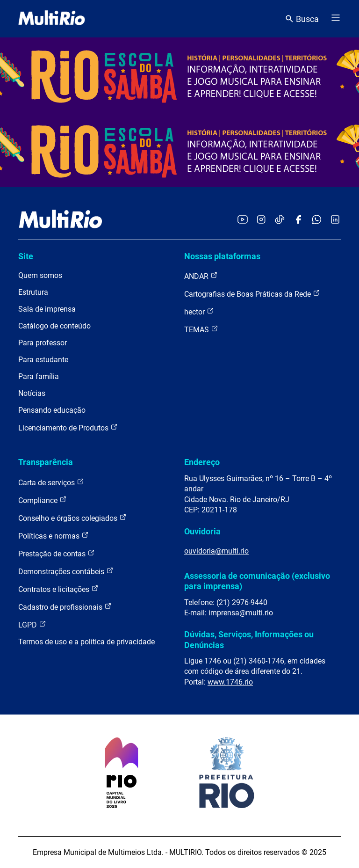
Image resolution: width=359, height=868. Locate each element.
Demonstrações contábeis (66, 571)
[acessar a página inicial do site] (52, 19)
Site (26, 256)
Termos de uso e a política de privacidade (86, 642)
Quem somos (40, 275)
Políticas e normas (54, 536)
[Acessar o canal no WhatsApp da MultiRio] (317, 220)
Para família (39, 376)
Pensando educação (52, 410)
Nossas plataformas (222, 256)
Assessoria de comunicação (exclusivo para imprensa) (257, 581)
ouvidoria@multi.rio (216, 551)
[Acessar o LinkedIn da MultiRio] (335, 220)
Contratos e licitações (58, 589)
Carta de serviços (51, 482)
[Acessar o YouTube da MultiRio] (243, 220)
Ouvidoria (202, 531)
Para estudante (43, 360)
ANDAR (201, 276)
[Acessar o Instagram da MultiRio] (261, 220)
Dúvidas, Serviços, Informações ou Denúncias (249, 639)
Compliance (43, 500)
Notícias (32, 393)
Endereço (202, 462)
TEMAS (201, 329)
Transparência (46, 462)
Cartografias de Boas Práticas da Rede (252, 294)
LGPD (32, 624)
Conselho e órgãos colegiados (72, 518)
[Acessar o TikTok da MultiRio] (280, 220)
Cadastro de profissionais (65, 607)
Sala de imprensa (47, 309)
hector (199, 311)
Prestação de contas (57, 553)
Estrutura (33, 292)
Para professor (43, 343)
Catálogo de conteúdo (54, 326)
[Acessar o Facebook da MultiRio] (298, 220)
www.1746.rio (230, 682)
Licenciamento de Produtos (68, 427)
